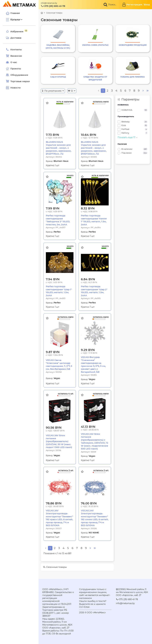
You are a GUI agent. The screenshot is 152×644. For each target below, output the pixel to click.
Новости (13, 88)
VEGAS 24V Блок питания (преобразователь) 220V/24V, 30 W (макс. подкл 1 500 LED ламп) (59, 441)
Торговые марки (18, 81)
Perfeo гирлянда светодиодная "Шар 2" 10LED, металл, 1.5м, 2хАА (94, 291)
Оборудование (19, 75)
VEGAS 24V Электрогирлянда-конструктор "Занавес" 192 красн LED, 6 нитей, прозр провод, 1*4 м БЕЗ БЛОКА (59, 518)
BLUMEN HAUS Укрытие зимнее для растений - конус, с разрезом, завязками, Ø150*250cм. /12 (94, 148)
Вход (147, 5)
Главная (13, 13)
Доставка (14, 38)
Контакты (14, 50)
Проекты (16, 69)
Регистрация (134, 5)
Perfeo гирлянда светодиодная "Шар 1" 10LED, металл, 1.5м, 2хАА (59, 291)
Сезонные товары (54, 13)
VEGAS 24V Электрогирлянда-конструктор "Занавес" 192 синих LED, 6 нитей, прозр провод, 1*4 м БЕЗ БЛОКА (95, 518)
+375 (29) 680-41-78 (53, 6)
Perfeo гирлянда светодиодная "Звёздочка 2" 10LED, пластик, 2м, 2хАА (58, 220)
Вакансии (14, 56)
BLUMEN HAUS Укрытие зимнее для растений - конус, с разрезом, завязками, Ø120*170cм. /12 (59, 148)
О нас (12, 62)
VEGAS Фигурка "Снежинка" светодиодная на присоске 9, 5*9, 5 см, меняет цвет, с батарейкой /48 (93, 365)
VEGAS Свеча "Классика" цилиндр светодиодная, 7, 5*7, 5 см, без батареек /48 (59, 365)
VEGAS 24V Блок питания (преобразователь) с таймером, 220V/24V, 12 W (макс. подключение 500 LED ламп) (95, 441)
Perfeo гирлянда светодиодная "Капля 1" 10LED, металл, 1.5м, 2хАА (94, 220)
